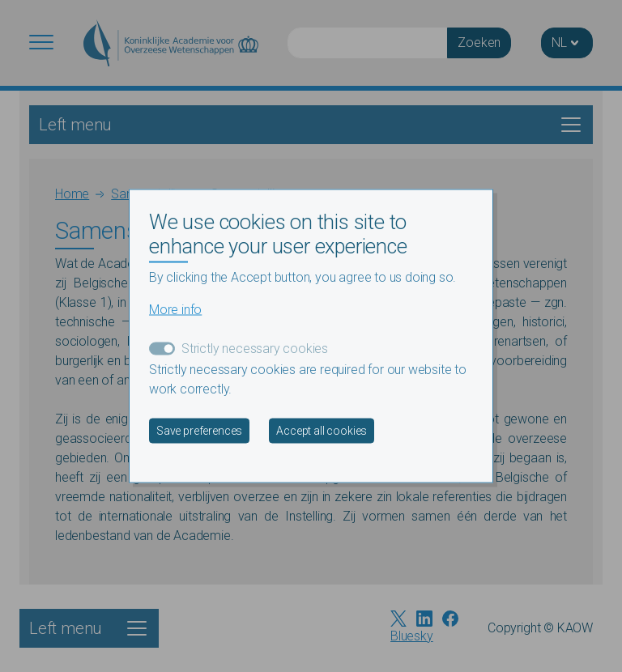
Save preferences (199, 430)
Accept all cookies (322, 430)
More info (175, 309)
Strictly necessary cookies (255, 348)
